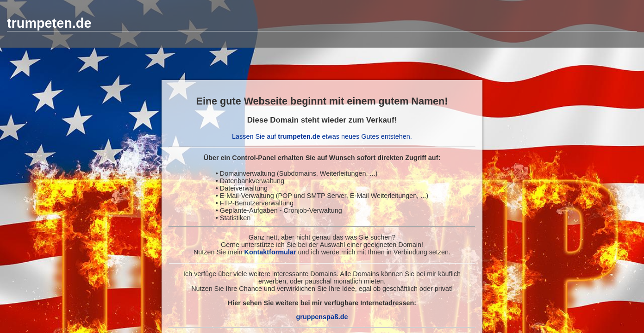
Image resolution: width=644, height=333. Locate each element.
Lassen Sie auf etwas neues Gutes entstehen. (322, 136)
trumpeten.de (49, 23)
